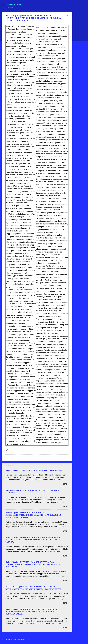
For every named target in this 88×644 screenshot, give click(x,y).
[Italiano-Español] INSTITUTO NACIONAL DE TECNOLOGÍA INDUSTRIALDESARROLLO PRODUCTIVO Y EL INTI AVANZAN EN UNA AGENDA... (33, 564)
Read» (66, 484)
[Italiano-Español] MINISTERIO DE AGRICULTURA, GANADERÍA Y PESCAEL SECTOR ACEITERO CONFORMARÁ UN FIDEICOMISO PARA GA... (33, 540)
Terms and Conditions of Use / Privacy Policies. (17, 639)
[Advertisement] (80, 41)
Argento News (14, 5)
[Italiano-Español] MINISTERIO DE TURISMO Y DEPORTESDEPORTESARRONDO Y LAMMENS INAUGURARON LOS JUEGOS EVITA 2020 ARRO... (34, 515)
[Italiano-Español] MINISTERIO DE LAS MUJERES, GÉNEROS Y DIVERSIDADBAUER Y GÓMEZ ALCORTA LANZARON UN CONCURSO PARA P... (31, 612)
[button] (67, 16)
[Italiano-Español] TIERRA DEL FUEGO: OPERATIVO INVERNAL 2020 (34, 470)
